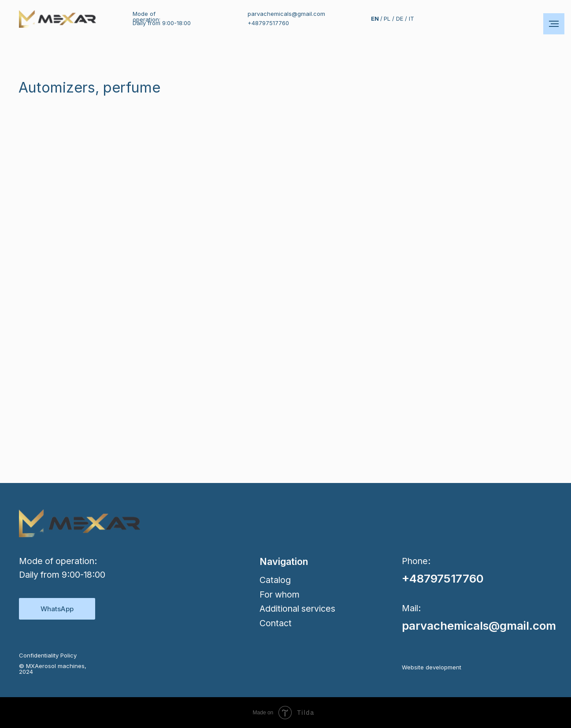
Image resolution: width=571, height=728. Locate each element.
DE (400, 19)
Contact (276, 623)
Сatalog (275, 580)
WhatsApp (57, 609)
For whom (280, 594)
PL (387, 19)
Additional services (297, 609)
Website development (432, 667)
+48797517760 (268, 23)
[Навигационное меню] (554, 24)
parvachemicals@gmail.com (286, 14)
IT (412, 19)
